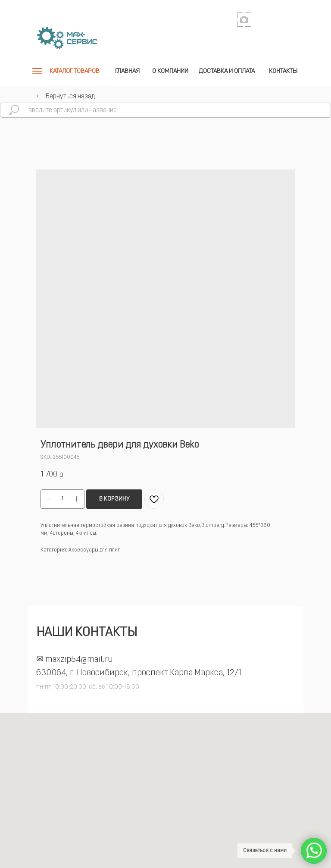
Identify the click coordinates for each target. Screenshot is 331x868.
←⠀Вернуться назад (66, 97)
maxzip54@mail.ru (79, 660)
